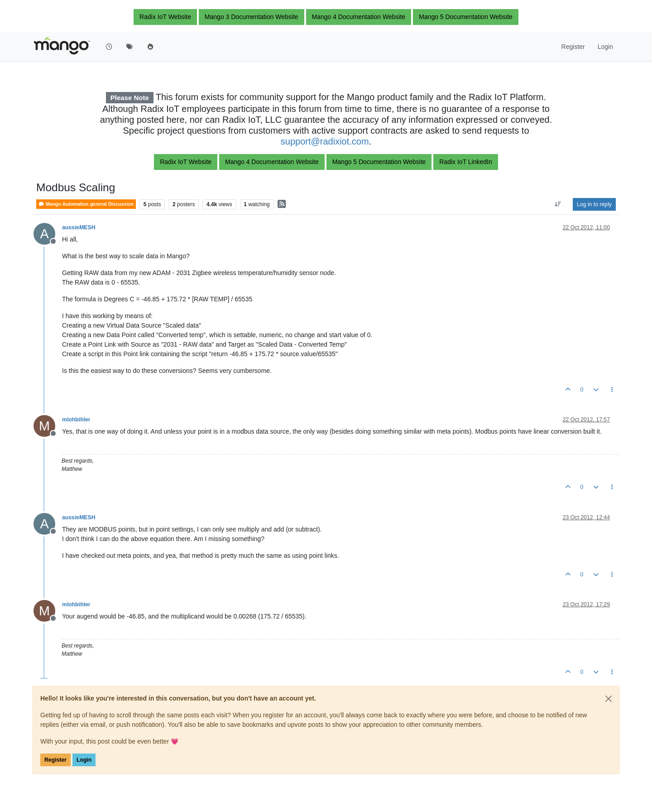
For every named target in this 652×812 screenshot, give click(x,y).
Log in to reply (594, 204)
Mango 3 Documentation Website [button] (252, 17)
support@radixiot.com (325, 141)
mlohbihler (76, 420)
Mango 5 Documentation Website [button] (466, 17)
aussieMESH (79, 227)
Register (55, 760)
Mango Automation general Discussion (86, 204)
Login (84, 760)
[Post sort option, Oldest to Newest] (558, 204)
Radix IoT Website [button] (165, 17)
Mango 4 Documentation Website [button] (359, 17)
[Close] (609, 699)
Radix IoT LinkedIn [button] (465, 162)
